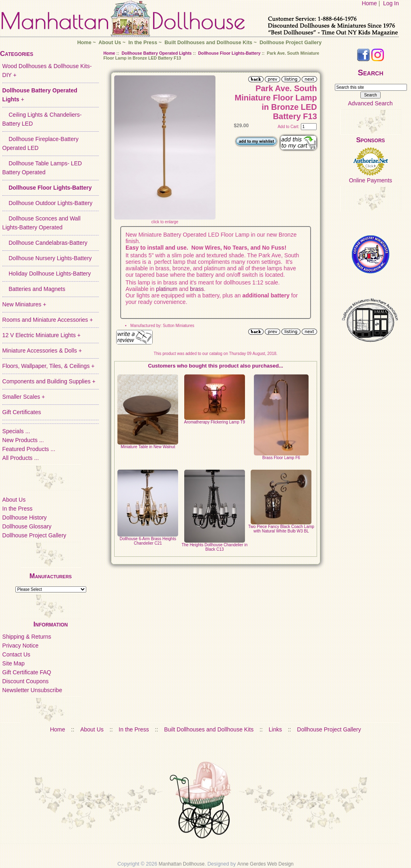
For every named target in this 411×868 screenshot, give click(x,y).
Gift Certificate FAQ (27, 672)
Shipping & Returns (27, 637)
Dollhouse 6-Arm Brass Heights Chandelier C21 (148, 541)
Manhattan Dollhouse (182, 864)
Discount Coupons (26, 681)
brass (197, 289)
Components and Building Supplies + (49, 381)
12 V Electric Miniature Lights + (42, 335)
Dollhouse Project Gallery (291, 43)
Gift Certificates (22, 412)
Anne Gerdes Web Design (265, 864)
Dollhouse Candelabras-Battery (45, 243)
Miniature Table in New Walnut (148, 447)
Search (370, 73)
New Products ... (23, 440)
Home (369, 3)
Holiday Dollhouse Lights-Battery (47, 274)
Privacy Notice (20, 646)
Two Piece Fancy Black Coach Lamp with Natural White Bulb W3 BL (281, 529)
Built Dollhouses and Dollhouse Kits (208, 43)
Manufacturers (51, 576)
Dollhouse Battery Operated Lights (157, 53)
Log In (391, 3)
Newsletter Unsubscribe (32, 690)
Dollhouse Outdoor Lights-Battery (48, 203)
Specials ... (16, 431)
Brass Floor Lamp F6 (281, 458)
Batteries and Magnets (34, 289)
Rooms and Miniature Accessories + (48, 320)
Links (276, 729)
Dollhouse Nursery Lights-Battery (47, 258)
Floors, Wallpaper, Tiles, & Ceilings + (49, 366)
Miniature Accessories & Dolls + (42, 351)
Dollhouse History (25, 517)
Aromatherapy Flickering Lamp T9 (215, 422)
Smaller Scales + (24, 397)
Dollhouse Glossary (27, 526)
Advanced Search (370, 103)
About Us (110, 43)
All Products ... (21, 458)
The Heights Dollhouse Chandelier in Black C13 (214, 547)
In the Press (143, 43)
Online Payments (371, 180)
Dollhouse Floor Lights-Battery (229, 53)
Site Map (14, 663)
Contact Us (16, 654)
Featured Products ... (29, 449)
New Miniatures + (24, 304)
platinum (166, 289)
